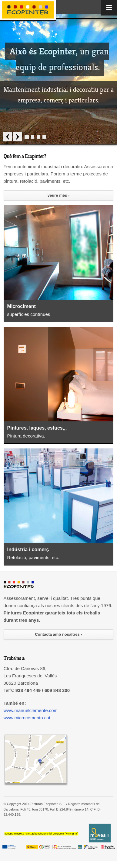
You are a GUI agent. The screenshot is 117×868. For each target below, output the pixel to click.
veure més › (59, 195)
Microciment (22, 306)
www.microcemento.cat (27, 718)
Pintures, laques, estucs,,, (37, 428)
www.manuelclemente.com (31, 710)
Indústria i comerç (28, 550)
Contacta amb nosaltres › (58, 634)
